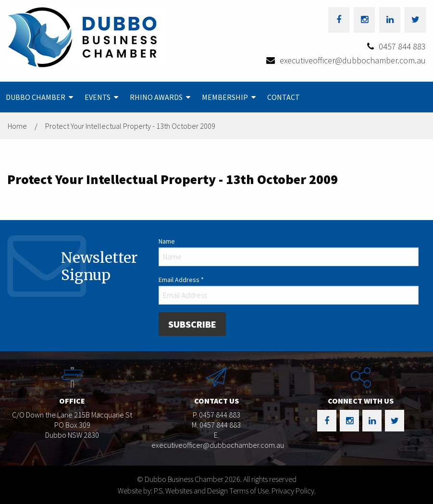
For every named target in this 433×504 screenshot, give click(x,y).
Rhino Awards (156, 97)
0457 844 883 (402, 46)
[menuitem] (39, 97)
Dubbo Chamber (36, 97)
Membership (225, 97)
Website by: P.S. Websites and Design (173, 491)
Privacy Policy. (294, 491)
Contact (284, 97)
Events (98, 97)
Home (17, 126)
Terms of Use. (250, 491)
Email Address (181, 280)
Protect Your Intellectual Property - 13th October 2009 (130, 126)
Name (167, 241)
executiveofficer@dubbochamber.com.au (353, 60)
